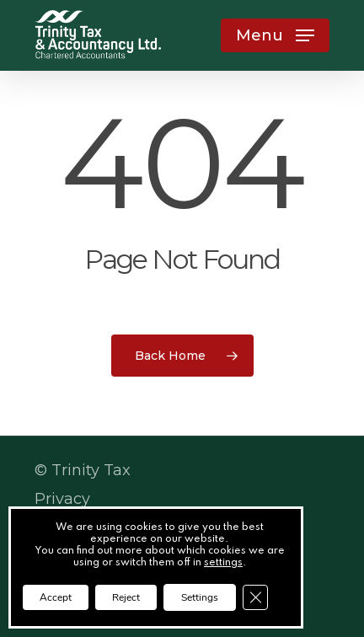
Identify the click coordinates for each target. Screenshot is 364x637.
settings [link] (223, 563)
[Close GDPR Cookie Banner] (255, 597)
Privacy (62, 499)
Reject (126, 597)
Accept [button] (56, 597)
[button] (275, 35)
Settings (200, 597)
